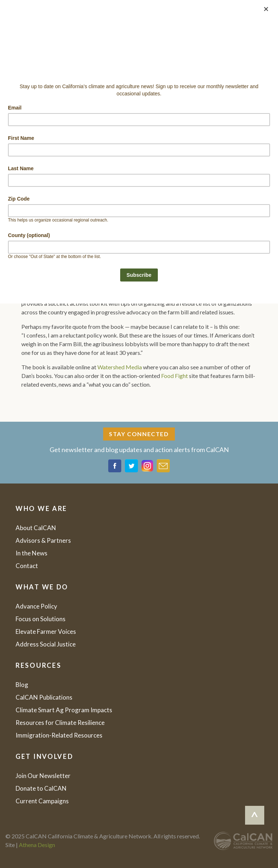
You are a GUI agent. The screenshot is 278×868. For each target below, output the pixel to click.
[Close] (266, 9)
